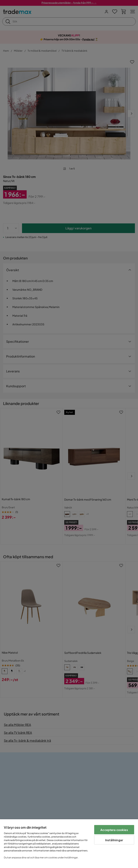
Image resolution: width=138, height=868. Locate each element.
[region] (69, 844)
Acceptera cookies (114, 830)
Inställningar (114, 840)
